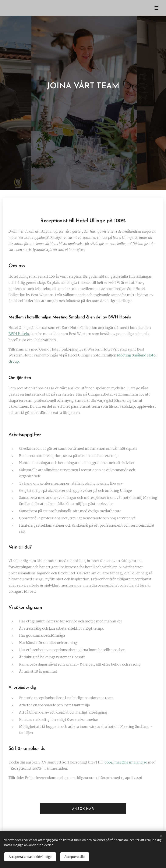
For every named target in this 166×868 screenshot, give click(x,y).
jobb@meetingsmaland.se (125, 762)
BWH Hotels (19, 334)
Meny (156, 8)
